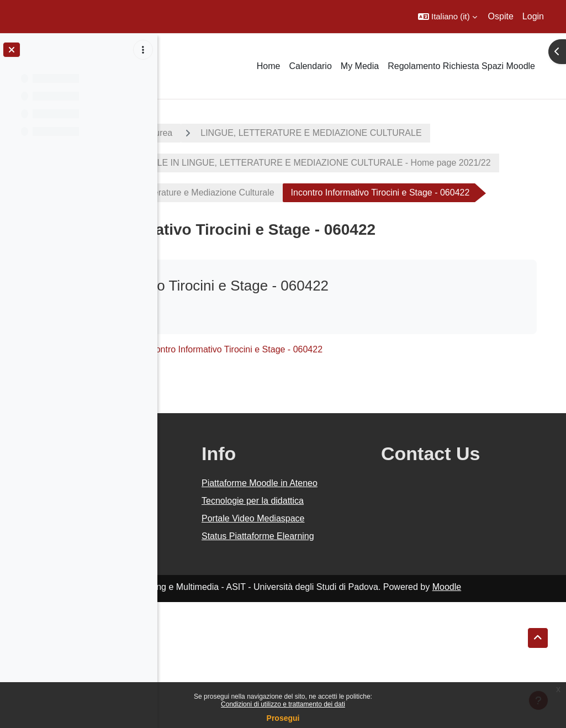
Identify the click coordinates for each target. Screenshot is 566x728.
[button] (448, 17)
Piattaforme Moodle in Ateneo (350, 563)
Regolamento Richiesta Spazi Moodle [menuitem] (461, 66)
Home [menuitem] (269, 66)
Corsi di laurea (301, 133)
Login (533, 16)
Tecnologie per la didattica (340, 594)
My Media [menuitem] (360, 66)
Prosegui (283, 718)
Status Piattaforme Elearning (343, 655)
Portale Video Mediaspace (333, 624)
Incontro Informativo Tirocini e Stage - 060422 (390, 422)
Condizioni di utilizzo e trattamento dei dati (283, 704)
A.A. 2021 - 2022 (211, 133)
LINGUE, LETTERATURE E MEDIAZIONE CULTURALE (300, 163)
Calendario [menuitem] (310, 66)
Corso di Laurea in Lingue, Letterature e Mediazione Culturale (311, 236)
